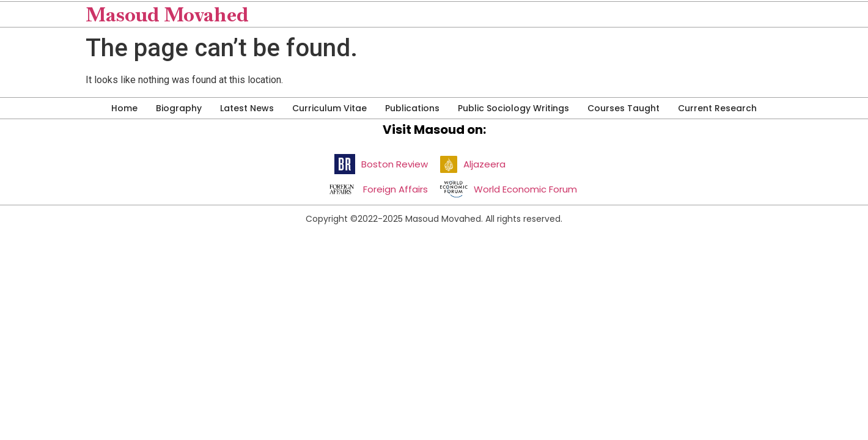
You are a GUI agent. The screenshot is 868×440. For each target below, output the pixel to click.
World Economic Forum (525, 189)
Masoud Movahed (167, 14)
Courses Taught (623, 108)
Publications (412, 108)
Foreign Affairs (395, 189)
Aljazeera (484, 164)
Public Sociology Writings (513, 108)
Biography (179, 108)
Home (124, 108)
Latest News (247, 108)
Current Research (717, 108)
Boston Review (395, 164)
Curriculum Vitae (329, 108)
